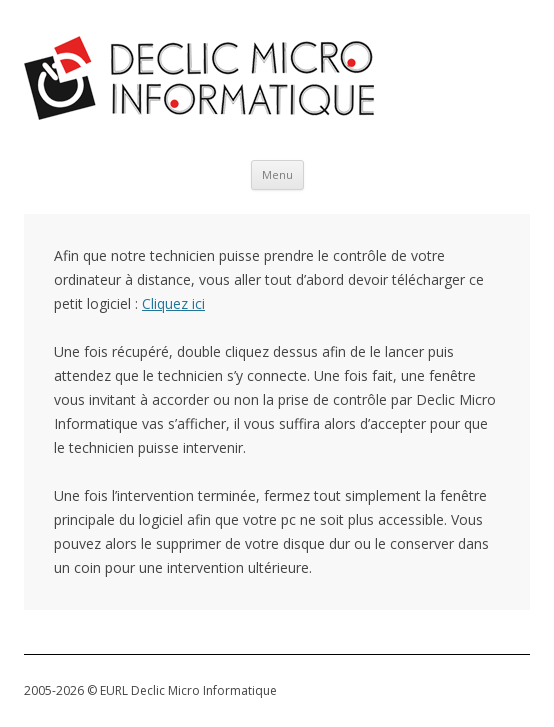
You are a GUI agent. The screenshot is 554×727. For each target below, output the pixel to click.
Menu (277, 174)
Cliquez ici (173, 303)
